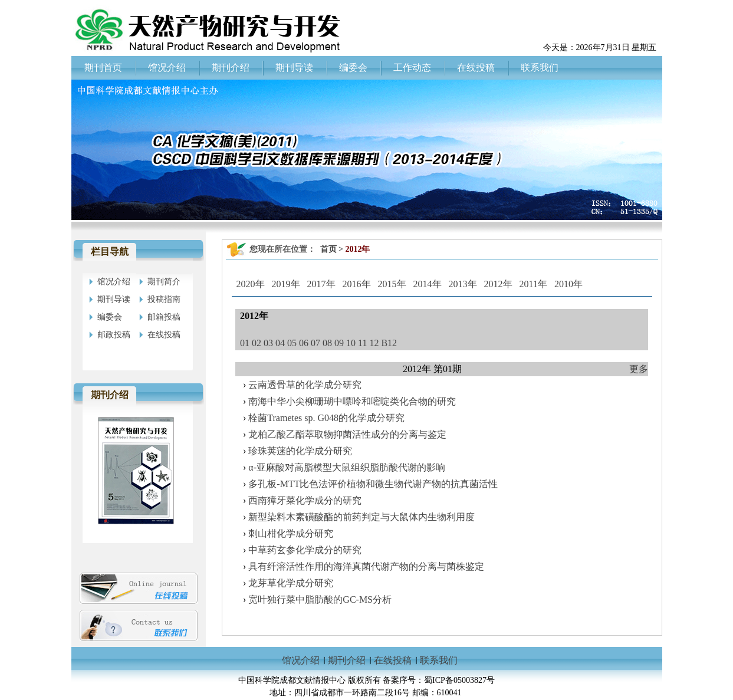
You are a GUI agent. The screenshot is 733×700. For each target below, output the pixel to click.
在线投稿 (164, 335)
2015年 (392, 284)
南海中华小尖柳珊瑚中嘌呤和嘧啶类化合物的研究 (352, 401)
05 (292, 343)
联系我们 (439, 660)
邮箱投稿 (164, 317)
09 (339, 343)
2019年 (286, 284)
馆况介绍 (114, 282)
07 (315, 343)
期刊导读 (114, 299)
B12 (389, 343)
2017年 (321, 284)
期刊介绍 (347, 660)
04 (280, 343)
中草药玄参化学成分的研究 (305, 550)
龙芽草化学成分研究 (291, 583)
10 (351, 343)
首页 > (333, 249)
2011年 (533, 284)
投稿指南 (164, 299)
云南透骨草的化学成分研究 (305, 385)
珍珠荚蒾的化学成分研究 (300, 451)
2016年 (357, 284)
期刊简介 (164, 282)
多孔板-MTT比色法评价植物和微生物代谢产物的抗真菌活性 (373, 484)
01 (245, 343)
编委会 (110, 317)
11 (362, 343)
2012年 (498, 284)
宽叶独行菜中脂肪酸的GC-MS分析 (320, 599)
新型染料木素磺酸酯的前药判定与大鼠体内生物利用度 (361, 517)
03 (268, 343)
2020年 (251, 284)
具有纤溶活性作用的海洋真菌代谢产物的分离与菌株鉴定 (366, 566)
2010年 (568, 284)
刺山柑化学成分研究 (291, 533)
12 (374, 343)
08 (327, 343)
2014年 (428, 284)
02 (257, 343)
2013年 (463, 284)
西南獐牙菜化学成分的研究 (305, 500)
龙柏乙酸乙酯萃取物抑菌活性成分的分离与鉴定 (347, 434)
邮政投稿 (114, 335)
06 (304, 343)
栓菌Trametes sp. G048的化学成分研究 (326, 418)
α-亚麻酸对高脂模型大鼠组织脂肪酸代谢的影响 (347, 467)
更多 (639, 369)
